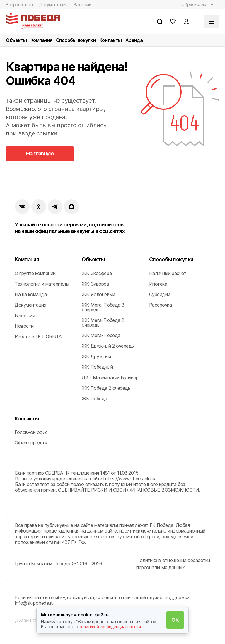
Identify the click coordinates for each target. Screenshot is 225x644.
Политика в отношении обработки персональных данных (173, 564)
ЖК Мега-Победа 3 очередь (103, 307)
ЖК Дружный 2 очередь (108, 346)
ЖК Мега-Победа (101, 335)
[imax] (71, 207)
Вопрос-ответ (20, 5)
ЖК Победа (94, 399)
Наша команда (31, 294)
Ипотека (158, 284)
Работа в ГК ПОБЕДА (38, 336)
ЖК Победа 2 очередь (106, 388)
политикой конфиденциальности (110, 627)
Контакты (111, 40)
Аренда (134, 40)
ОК (175, 620)
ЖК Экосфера (97, 273)
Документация (53, 5)
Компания (41, 40)
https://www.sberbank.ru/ (129, 479)
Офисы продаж (31, 443)
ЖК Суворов (95, 284)
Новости (24, 326)
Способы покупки (76, 40)
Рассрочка (161, 305)
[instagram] (55, 207)
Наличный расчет (168, 273)
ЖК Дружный (96, 356)
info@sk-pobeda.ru (34, 603)
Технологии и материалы (42, 284)
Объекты (16, 40)
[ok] (39, 207)
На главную (40, 153)
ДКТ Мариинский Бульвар (110, 377)
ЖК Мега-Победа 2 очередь (103, 322)
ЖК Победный (97, 367)
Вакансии (82, 5)
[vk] (22, 207)
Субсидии (160, 294)
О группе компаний (35, 273)
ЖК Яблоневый (98, 294)
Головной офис (31, 432)
